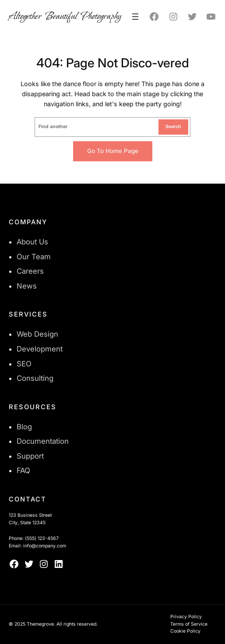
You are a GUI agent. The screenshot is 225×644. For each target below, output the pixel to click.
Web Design (37, 334)
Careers (30, 271)
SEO (24, 364)
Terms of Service (189, 624)
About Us (32, 242)
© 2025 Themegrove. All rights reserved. (53, 624)
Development (40, 349)
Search (173, 127)
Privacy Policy (186, 617)
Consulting (35, 378)
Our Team (34, 257)
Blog (24, 427)
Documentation (43, 441)
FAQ (23, 470)
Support (30, 456)
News (27, 286)
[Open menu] (135, 17)
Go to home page (113, 151)
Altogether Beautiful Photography (65, 16)
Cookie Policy (185, 631)
